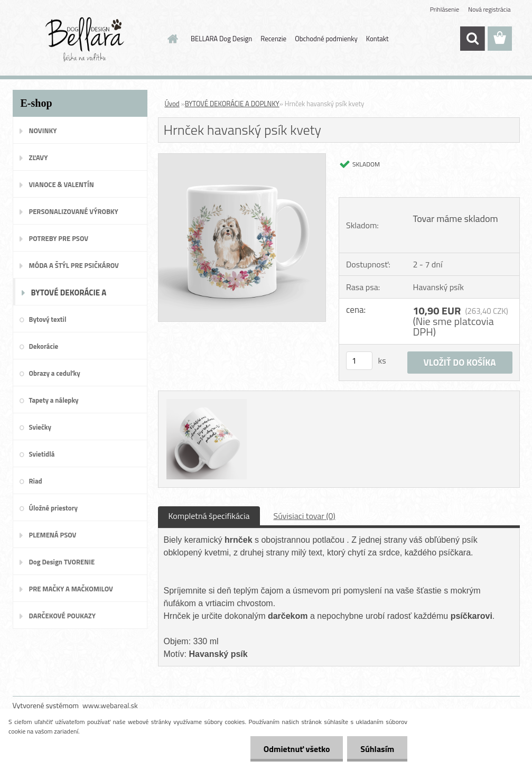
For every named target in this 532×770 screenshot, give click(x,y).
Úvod (172, 104)
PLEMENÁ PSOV (53, 535)
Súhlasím (377, 749)
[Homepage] (171, 39)
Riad (36, 481)
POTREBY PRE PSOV (59, 238)
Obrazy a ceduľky (55, 373)
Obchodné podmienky (326, 39)
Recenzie (273, 39)
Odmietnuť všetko (296, 749)
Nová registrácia (489, 9)
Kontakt (377, 39)
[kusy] (359, 361)
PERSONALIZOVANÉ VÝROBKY (74, 211)
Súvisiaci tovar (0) (304, 516)
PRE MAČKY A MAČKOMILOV (71, 589)
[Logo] (85, 39)
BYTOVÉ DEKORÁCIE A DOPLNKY (69, 296)
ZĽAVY (39, 157)
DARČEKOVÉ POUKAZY (63, 616)
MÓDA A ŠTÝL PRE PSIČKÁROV (74, 265)
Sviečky (40, 427)
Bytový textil (48, 319)
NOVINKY (43, 131)
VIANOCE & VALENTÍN (62, 184)
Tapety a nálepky (54, 400)
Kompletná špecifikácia (209, 516)
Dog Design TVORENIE (62, 562)
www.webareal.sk (110, 705)
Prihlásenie (445, 9)
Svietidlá (42, 454)
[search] (472, 39)
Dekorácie (44, 346)
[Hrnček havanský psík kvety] (242, 158)
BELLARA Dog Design (221, 39)
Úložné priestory (54, 508)
